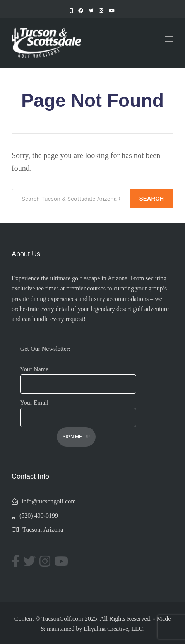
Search (152, 198)
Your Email (78, 410)
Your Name (78, 377)
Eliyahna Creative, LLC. (114, 629)
